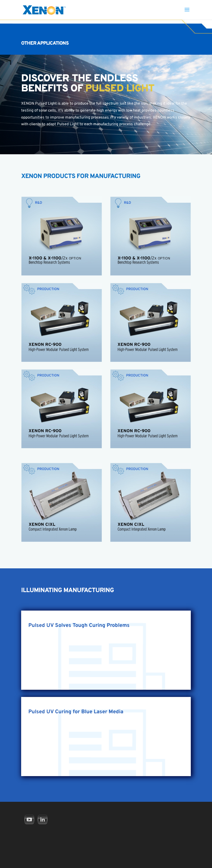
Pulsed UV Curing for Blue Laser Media (76, 712)
